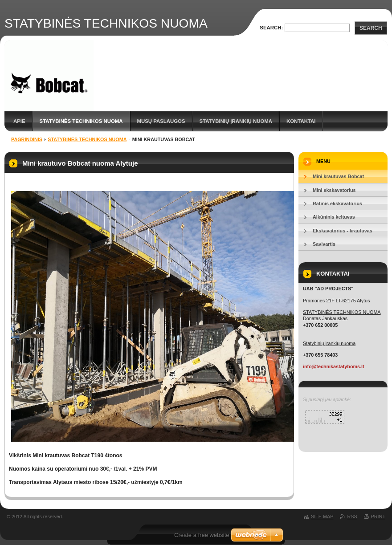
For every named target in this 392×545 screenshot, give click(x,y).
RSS (352, 517)
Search (371, 28)
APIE (19, 121)
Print (378, 517)
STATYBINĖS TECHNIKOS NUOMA (81, 121)
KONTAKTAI (301, 121)
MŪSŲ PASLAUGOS (161, 121)
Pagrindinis (27, 139)
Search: (271, 28)
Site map (322, 517)
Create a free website (202, 535)
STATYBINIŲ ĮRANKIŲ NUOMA (236, 121)
